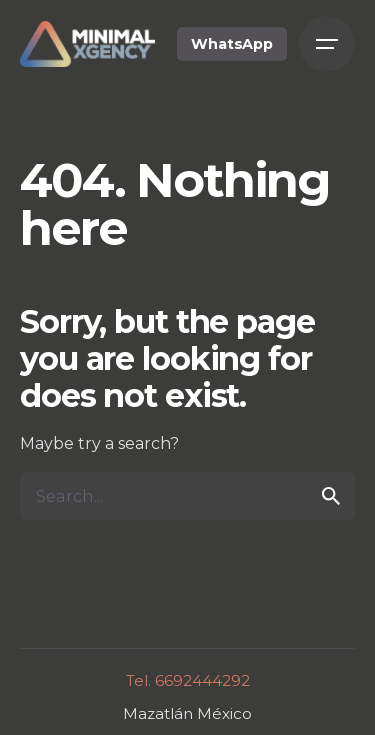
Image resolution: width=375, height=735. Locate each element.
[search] (331, 496)
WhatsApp (232, 44)
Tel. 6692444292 (188, 680)
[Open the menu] (327, 44)
